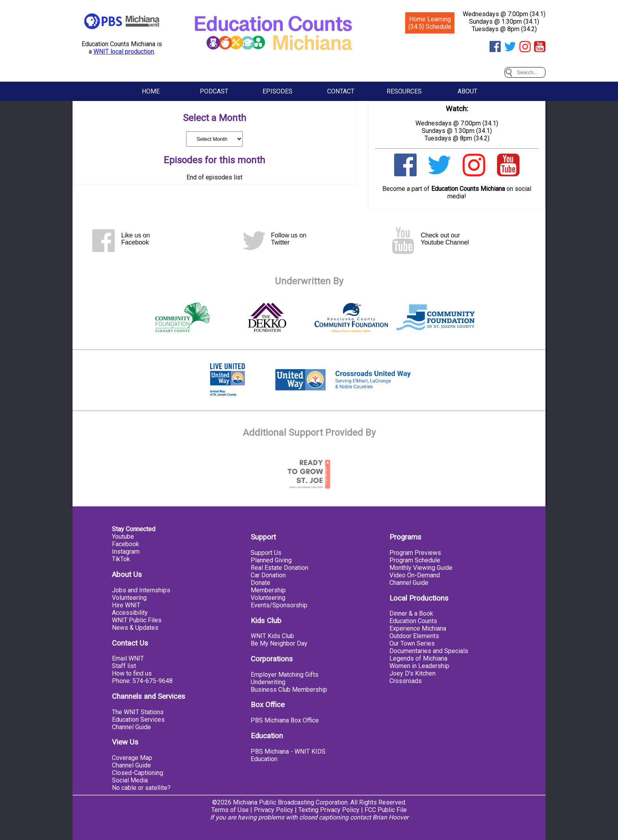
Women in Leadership (419, 666)
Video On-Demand (415, 575)
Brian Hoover (390, 817)
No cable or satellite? (141, 788)
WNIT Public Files (137, 620)
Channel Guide (131, 727)
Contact (341, 91)
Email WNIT (128, 658)
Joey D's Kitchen (412, 673)
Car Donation (268, 575)
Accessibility (130, 613)
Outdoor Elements (414, 636)
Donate (261, 583)
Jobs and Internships (141, 590)
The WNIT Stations (138, 712)
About (467, 91)
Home (151, 91)
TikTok (121, 559)
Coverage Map (132, 758)
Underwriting (268, 682)
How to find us (132, 673)
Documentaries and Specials (429, 651)
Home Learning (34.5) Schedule (430, 23)
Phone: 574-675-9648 (142, 681)
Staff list (124, 666)
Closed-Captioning (138, 773)
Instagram (126, 552)
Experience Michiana (418, 628)
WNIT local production (124, 51)
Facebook (126, 544)
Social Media (130, 780)
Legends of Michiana (418, 658)
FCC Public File (386, 810)
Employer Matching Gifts (285, 675)
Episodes (277, 91)
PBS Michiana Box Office (285, 720)
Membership (268, 590)
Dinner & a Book (411, 613)
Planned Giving (271, 560)
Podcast (214, 91)
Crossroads (406, 681)
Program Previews (415, 553)
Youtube (123, 537)
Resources (404, 91)
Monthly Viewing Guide (421, 568)
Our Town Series (412, 643)
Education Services (138, 720)
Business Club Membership (289, 690)
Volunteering (129, 598)
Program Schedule (415, 560)
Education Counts (413, 621)
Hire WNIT (126, 605)
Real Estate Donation (279, 568)
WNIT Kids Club (272, 636)
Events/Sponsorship (279, 605)
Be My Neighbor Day (279, 643)
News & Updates (135, 628)
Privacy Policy (274, 810)
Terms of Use (230, 810)
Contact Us (130, 643)
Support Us (266, 553)
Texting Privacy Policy (329, 810)
